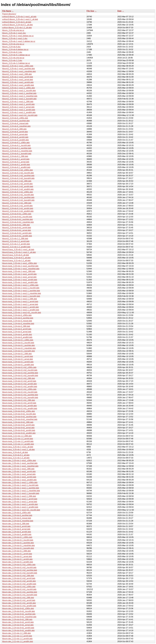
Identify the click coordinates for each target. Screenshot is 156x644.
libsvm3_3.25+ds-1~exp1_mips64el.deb (19, 71)
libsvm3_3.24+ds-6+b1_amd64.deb (17, 236)
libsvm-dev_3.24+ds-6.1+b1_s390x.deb (19, 587)
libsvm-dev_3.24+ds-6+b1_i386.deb (17, 619)
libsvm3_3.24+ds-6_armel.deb (15, 134)
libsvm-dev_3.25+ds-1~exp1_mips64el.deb (20, 466)
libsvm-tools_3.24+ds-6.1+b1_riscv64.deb (20, 392)
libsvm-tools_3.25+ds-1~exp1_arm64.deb (20, 280)
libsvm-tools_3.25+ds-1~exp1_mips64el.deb (21, 269)
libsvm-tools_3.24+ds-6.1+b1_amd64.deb (20, 409)
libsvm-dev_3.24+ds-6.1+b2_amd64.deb (19, 584)
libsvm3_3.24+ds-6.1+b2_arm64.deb (18, 186)
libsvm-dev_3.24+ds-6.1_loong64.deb (18, 548)
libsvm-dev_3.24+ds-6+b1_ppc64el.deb (19, 614)
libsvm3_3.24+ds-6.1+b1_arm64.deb (18, 208)
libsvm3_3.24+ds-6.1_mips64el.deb (17, 151)
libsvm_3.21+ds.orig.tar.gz (13, 58)
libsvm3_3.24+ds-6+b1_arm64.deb (17, 233)
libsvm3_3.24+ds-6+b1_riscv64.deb (17, 217)
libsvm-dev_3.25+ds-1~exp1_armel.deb (19, 474)
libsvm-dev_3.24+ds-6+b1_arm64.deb (18, 628)
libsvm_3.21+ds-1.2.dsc (12, 60)
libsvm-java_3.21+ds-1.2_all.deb (16, 458)
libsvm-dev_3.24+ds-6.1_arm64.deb (17, 559)
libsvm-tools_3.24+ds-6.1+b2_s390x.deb (19, 367)
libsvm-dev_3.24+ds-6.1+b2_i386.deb (18, 576)
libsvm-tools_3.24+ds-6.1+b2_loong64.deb (20, 376)
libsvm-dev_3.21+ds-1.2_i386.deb (17, 633)
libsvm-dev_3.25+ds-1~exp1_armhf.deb (19, 472)
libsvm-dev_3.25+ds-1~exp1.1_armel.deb (20, 502)
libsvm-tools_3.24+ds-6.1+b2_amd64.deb (20, 387)
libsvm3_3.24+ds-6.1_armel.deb (16, 162)
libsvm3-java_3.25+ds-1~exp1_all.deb (18, 250)
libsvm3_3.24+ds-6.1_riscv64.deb (16, 145)
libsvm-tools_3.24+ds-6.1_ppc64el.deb (18, 345)
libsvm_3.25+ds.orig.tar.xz (13, 30)
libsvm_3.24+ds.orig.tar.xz (13, 44)
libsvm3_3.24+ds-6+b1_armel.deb (17, 230)
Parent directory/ (9, 14)
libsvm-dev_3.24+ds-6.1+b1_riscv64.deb (19, 589)
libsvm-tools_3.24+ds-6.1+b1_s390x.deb (19, 389)
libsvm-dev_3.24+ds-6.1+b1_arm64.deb (19, 603)
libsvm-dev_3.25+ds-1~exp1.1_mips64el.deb (21, 491)
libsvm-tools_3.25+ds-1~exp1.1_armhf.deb (20, 302)
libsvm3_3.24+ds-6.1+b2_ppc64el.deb (18, 176)
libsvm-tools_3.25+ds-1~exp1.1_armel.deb (20, 304)
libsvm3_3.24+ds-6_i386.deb (14, 129)
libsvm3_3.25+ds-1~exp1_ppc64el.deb (19, 69)
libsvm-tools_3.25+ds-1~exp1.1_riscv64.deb (21, 288)
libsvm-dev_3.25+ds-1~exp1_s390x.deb (19, 461)
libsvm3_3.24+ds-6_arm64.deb (15, 137)
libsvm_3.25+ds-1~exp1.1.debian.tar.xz (19, 41)
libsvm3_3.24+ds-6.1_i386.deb (15, 156)
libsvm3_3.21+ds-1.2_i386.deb (15, 239)
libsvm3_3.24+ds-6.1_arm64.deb (16, 165)
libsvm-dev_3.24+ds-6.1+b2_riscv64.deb (19, 567)
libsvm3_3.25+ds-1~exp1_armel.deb (18, 80)
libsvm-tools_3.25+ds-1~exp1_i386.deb (19, 271)
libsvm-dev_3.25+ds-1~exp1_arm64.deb (19, 477)
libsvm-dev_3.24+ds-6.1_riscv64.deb (18, 540)
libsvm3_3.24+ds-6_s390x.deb (15, 118)
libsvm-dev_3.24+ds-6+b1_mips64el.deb (19, 617)
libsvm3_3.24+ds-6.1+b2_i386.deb (17, 181)
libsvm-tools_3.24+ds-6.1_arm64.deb (18, 362)
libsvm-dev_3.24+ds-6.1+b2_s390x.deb (19, 565)
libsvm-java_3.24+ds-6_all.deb (15, 452)
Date (119, 11)
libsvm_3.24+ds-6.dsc (11, 47)
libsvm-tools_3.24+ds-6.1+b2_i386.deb (19, 378)
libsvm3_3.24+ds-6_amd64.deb (16, 140)
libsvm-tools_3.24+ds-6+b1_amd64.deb (19, 433)
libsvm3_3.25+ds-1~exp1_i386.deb (17, 74)
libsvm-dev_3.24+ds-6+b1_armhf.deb (18, 622)
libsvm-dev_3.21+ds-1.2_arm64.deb (17, 639)
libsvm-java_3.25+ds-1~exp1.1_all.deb (18, 450)
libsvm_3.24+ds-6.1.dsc (12, 52)
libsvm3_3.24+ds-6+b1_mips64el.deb (18, 222)
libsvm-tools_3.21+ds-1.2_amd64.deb (18, 444)
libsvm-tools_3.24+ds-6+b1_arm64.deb (19, 430)
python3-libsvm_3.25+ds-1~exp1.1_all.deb (20, 19)
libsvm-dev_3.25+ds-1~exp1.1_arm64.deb (20, 504)
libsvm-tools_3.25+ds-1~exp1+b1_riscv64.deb (22, 313)
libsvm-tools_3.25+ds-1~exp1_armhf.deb (19, 274)
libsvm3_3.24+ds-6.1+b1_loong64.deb (18, 200)
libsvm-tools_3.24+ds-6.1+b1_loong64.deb (20, 398)
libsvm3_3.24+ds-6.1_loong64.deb (17, 154)
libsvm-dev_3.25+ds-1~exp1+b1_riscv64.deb (21, 510)
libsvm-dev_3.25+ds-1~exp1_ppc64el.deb (20, 463)
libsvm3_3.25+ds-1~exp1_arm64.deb (18, 82)
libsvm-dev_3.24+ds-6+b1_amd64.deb (18, 630)
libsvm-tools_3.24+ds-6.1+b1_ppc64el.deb (20, 395)
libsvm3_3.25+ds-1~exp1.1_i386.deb (18, 102)
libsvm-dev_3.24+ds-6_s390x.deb (16, 513)
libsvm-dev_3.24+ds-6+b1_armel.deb (18, 625)
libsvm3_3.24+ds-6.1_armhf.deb (16, 159)
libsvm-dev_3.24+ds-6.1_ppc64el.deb (18, 543)
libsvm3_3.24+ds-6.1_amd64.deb (16, 167)
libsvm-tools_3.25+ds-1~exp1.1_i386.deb (20, 299)
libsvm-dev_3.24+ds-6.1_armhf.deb (17, 554)
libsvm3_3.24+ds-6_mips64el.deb (16, 126)
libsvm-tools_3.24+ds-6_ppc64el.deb (18, 318)
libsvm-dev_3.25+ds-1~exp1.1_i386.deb (19, 496)
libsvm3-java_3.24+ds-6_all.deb (16, 255)
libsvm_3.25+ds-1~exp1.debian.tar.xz (18, 36)
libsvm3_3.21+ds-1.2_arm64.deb (16, 244)
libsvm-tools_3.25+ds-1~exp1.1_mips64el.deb (22, 293)
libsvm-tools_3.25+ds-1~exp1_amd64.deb (20, 282)
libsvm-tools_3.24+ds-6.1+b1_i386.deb (19, 400)
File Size (90, 11)
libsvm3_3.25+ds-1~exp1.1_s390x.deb (19, 88)
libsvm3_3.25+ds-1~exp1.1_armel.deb (18, 107)
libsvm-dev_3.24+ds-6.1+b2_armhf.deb (19, 578)
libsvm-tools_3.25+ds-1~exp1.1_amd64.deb (21, 310)
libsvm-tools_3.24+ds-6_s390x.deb (17, 315)
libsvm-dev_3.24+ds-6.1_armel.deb (17, 556)
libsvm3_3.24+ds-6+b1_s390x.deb (17, 214)
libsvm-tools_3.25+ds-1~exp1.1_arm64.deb (20, 307)
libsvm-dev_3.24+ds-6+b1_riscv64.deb (19, 611)
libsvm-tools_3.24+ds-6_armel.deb (17, 332)
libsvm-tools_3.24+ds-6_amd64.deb (17, 337)
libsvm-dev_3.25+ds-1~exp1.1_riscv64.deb (20, 485)
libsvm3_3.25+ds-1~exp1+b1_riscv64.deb (20, 115)
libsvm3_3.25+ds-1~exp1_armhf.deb (18, 77)
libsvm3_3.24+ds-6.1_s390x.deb (16, 143)
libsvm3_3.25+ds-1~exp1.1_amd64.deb (19, 112)
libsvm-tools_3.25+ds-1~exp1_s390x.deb (20, 263)
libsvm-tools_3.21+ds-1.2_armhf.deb (18, 439)
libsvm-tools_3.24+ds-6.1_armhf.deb (18, 356)
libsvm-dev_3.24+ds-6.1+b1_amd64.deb (19, 606)
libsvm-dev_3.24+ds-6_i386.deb (16, 524)
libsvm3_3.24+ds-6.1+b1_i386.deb (17, 203)
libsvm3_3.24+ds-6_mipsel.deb (15, 123)
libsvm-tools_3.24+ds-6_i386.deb (16, 326)
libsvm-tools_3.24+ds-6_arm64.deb (17, 335)
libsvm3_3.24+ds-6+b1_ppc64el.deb (18, 219)
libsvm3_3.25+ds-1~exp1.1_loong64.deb (19, 99)
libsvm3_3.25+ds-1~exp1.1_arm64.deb (19, 110)
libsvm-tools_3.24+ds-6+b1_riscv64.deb (19, 414)
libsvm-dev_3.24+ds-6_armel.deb (16, 529)
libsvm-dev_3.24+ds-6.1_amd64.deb (18, 562)
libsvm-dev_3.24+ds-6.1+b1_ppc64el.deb (20, 592)
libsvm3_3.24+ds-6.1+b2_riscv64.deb (18, 173)
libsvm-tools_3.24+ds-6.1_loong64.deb (19, 351)
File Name (7, 11)
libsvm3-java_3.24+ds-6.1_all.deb (16, 258)
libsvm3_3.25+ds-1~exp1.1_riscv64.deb (19, 91)
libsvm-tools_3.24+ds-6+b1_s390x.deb (19, 411)
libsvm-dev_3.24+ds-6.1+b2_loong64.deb (20, 573)
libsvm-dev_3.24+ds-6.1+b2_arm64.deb (19, 581)
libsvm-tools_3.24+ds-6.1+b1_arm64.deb (19, 406)
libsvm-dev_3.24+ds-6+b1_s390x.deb (18, 608)
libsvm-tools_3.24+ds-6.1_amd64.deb (18, 365)
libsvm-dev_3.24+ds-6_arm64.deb (17, 532)
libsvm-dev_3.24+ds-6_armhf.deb (16, 526)
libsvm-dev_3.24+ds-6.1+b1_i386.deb (18, 598)
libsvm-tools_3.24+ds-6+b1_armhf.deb (18, 425)
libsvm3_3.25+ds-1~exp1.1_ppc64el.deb (19, 93)
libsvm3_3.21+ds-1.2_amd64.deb (16, 247)
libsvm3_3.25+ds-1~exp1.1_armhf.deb (18, 104)
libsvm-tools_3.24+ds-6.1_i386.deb (17, 354)
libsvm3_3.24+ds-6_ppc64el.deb (16, 121)
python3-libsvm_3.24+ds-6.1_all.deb (18, 25)
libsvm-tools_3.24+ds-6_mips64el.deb (18, 324)
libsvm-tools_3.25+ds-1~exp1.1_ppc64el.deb (21, 291)
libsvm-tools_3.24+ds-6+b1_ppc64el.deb (19, 417)
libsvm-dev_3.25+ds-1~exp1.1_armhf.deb (20, 499)
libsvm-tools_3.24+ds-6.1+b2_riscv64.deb (20, 370)
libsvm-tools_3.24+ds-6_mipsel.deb (17, 321)
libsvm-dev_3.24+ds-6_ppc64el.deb (17, 515)
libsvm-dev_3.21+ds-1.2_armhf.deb (17, 636)
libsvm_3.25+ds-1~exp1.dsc (14, 33)
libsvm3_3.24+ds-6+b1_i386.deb (16, 225)
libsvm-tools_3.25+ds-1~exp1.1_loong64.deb (21, 296)
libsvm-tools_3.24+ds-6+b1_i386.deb (18, 422)
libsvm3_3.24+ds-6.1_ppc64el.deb (17, 148)
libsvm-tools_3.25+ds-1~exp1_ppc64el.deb (20, 266)
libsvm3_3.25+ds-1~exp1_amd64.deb (18, 85)
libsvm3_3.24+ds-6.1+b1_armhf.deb (17, 206)
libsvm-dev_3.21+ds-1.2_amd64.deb (18, 641)
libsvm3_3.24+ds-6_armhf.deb (15, 132)
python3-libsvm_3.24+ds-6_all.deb (17, 22)
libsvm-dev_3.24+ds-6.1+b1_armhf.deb (19, 600)
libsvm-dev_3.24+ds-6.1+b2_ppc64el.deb (20, 570)
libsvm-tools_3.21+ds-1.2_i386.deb (17, 436)
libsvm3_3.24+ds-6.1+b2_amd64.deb (18, 189)
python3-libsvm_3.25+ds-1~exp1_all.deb (19, 17)
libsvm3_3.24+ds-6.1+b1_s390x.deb (18, 192)
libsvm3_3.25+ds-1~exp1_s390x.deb (18, 66)
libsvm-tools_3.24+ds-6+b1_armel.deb (18, 428)
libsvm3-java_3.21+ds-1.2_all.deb (16, 261)
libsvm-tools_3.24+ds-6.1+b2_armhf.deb (19, 381)
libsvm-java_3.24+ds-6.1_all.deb (16, 455)
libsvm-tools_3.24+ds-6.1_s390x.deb (18, 340)
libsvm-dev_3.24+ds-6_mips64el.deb (18, 521)
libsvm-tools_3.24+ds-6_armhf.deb (17, 329)
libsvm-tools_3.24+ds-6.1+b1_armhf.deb (19, 403)
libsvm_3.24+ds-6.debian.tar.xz (15, 49)
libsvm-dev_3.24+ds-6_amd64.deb (17, 534)
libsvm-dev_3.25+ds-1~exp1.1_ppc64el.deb (21, 488)
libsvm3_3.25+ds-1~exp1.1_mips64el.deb (20, 96)
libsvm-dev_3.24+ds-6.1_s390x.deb (17, 537)
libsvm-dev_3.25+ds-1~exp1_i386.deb (18, 469)
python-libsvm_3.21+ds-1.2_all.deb (17, 28)
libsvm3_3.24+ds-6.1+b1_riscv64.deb (18, 195)
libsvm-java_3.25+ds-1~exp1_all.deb (18, 447)
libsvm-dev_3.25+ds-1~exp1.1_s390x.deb (20, 482)
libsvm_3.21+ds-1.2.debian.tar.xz (16, 63)
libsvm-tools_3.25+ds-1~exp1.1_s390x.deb (20, 285)
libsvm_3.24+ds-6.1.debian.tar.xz (16, 55)
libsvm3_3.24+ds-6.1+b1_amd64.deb (18, 211)
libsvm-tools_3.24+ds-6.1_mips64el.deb (19, 348)
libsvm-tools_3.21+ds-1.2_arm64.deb (18, 441)
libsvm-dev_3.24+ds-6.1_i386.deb (17, 551)
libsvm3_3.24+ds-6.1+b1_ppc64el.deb (18, 197)
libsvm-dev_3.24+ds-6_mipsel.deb (17, 518)
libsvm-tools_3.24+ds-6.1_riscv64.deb (18, 343)
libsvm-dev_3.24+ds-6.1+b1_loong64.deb (20, 595)
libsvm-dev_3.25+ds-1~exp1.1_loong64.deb (21, 493)
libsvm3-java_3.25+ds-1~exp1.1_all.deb (19, 252)
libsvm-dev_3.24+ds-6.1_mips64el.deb (18, 545)
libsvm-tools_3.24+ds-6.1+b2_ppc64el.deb (20, 373)
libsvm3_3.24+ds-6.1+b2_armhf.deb (17, 184)
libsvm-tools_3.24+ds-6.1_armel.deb (18, 359)
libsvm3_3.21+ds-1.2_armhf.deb (16, 241)
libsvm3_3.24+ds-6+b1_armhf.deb (17, 228)
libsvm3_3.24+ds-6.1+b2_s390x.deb (18, 170)
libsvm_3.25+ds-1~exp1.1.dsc (15, 38)
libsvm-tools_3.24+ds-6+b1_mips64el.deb (20, 419)
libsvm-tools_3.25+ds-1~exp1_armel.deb (19, 277)
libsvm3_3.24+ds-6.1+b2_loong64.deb (18, 178)
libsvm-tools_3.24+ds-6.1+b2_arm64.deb (19, 384)
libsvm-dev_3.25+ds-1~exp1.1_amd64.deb (20, 507)
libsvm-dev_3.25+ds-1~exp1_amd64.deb (19, 480)
